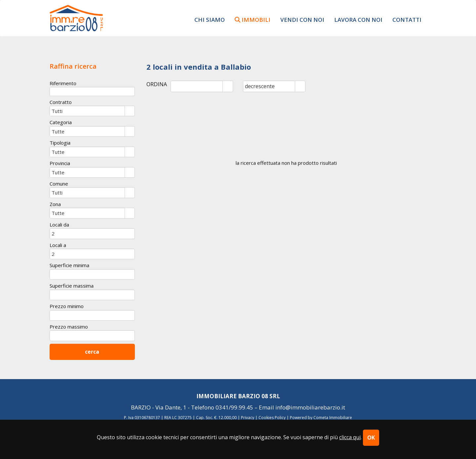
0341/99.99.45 (234, 407)
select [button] (228, 87)
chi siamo (210, 19)
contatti (407, 19)
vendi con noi (302, 19)
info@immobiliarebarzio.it (310, 407)
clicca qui (350, 437)
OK (371, 438)
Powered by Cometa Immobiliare (321, 418)
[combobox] (197, 86)
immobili (253, 19)
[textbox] (92, 91)
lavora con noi (358, 19)
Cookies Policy (272, 418)
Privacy (248, 418)
